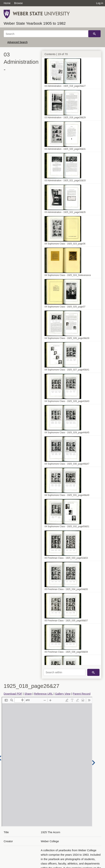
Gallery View (63, 694)
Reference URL (43, 694)
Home (7, 3)
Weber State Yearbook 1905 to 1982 (35, 23)
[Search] (46, 34)
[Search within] (65, 672)
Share (28, 694)
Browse (18, 3)
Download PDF (13, 694)
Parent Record (82, 694)
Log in (100, 3)
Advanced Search (17, 42)
